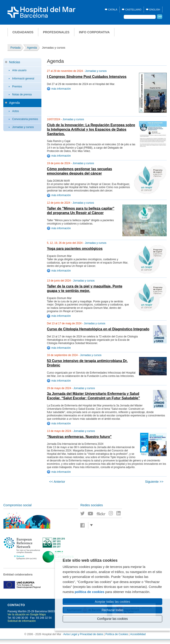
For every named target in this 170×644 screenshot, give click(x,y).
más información (61, 89)
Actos (15, 111)
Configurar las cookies (113, 619)
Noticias (15, 62)
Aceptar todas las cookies (112, 602)
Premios (17, 87)
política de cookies (89, 592)
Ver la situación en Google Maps (27, 614)
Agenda (14, 103)
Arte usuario (19, 70)
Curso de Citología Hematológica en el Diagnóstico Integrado (98, 329)
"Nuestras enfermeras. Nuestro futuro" (79, 437)
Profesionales (56, 32)
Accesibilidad (138, 634)
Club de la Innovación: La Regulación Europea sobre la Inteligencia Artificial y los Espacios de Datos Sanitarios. (91, 129)
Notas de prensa (22, 95)
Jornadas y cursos (23, 127)
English (155, 10)
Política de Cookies (117, 634)
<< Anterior (57, 482)
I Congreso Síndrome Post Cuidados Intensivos (87, 77)
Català (113, 10)
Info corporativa (94, 32)
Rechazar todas (112, 610)
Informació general (23, 79)
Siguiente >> (154, 482)
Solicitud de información (22, 621)
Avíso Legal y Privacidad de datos (83, 634)
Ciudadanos (23, 32)
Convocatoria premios (25, 119)
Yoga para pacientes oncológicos (75, 249)
